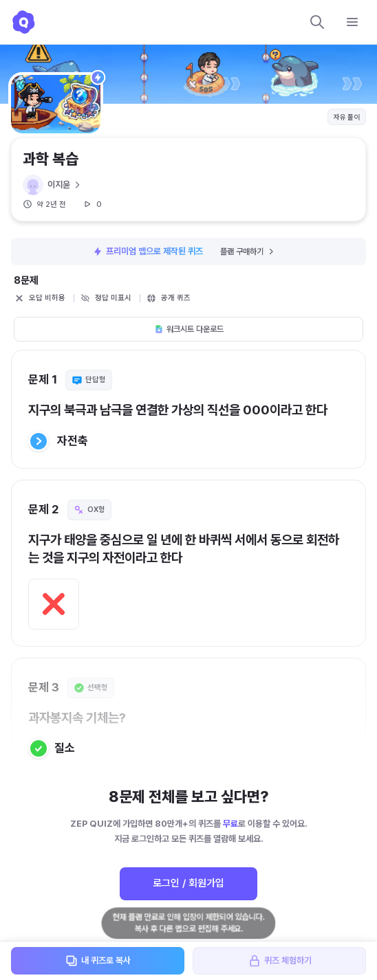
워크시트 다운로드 (189, 329)
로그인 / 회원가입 (188, 883)
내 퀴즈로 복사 (98, 961)
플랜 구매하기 (248, 252)
